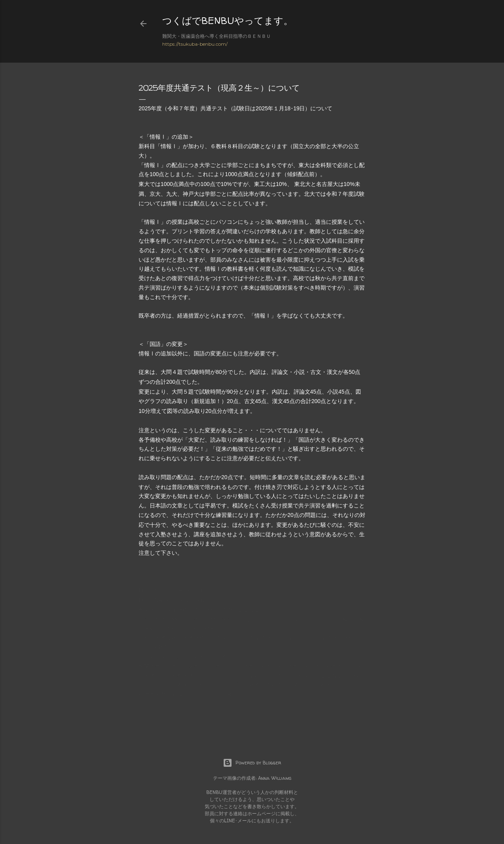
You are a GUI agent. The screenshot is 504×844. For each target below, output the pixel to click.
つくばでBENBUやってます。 (228, 21)
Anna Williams (275, 778)
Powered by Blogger (252, 763)
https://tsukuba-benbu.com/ (195, 44)
